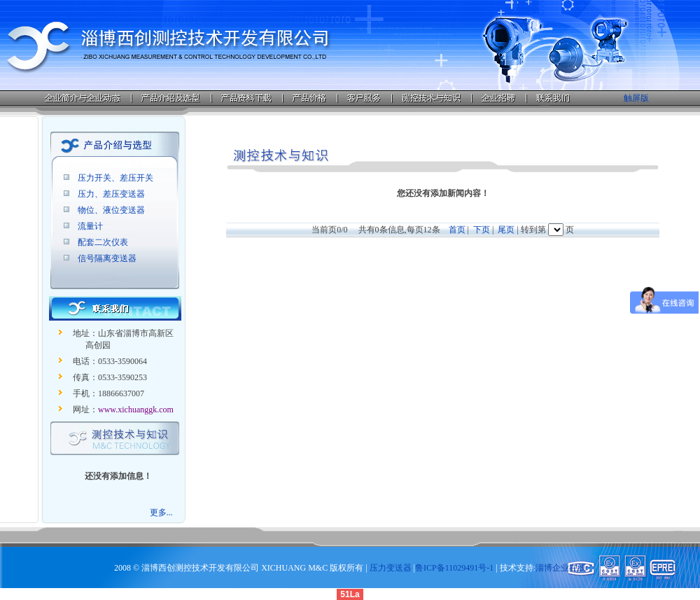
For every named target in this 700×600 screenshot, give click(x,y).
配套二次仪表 (103, 242)
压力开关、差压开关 (115, 178)
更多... (161, 512)
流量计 (90, 226)
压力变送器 (391, 568)
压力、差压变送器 (111, 194)
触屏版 (636, 98)
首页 (457, 230)
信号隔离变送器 (107, 258)
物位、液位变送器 (111, 210)
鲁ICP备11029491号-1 (454, 568)
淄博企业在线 (561, 568)
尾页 (506, 230)
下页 (482, 230)
